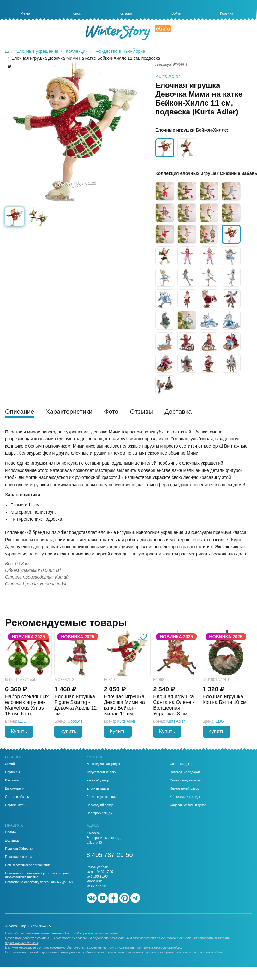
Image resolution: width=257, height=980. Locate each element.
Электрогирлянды (100, 813)
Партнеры (12, 772)
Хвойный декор (98, 781)
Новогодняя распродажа (104, 764)
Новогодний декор (100, 805)
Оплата (10, 832)
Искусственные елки (102, 772)
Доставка (12, 841)
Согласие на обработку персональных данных (39, 882)
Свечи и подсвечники (185, 781)
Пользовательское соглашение (28, 865)
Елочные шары (98, 789)
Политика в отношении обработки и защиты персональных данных (37, 875)
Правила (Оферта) (19, 849)
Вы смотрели (15, 789)
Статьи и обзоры (17, 797)
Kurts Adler (168, 76)
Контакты (12, 781)
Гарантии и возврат (19, 857)
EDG (22, 721)
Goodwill (75, 721)
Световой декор (182, 764)
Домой (10, 764)
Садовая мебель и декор (188, 805)
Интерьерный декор (185, 789)
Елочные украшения (102, 797)
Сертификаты (15, 805)
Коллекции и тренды (185, 797)
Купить (19, 731)
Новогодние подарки (185, 772)
